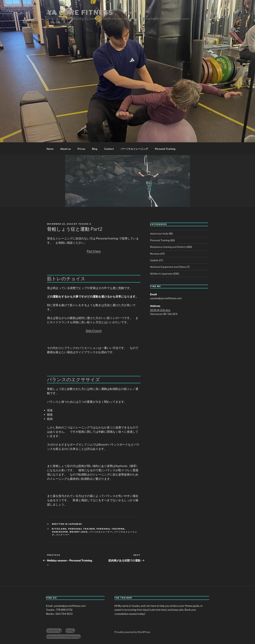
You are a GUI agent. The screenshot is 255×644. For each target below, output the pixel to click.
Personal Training (165, 149)
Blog (95, 149)
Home (50, 149)
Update (154, 260)
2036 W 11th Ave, (160, 310)
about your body (159, 233)
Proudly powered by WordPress (132, 632)
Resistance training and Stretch (168, 247)
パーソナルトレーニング (134, 149)
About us (65, 149)
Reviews (155, 254)
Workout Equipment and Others (168, 267)
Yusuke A (85, 224)
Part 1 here (94, 251)
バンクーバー (63, 535)
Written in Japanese (67, 524)
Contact (109, 149)
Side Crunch (94, 331)
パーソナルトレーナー (101, 532)
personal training (111, 529)
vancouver (60, 532)
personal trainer (82, 529)
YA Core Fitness (80, 12)
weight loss (79, 532)
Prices (81, 149)
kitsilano (59, 529)
